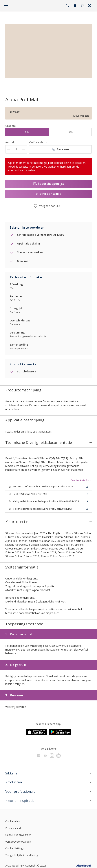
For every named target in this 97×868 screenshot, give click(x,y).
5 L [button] (27, 132)
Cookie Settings (15, 839)
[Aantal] (16, 149)
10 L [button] (70, 132)
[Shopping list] (75, 5)
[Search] (67, 5)
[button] (89, 5)
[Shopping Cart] (82, 5)
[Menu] (6, 5)
